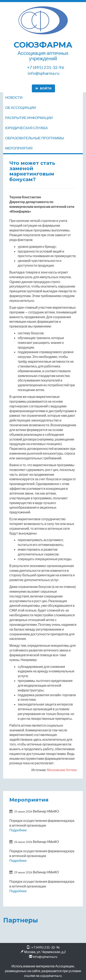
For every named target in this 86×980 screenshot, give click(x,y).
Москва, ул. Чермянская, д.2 (45, 952)
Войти (43, 88)
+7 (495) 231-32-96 (45, 947)
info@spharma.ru (45, 957)
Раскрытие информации (29, 118)
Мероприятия (19, 148)
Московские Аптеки (62, 770)
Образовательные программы (35, 138)
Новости (14, 97)
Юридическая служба (27, 128)
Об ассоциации (21, 108)
